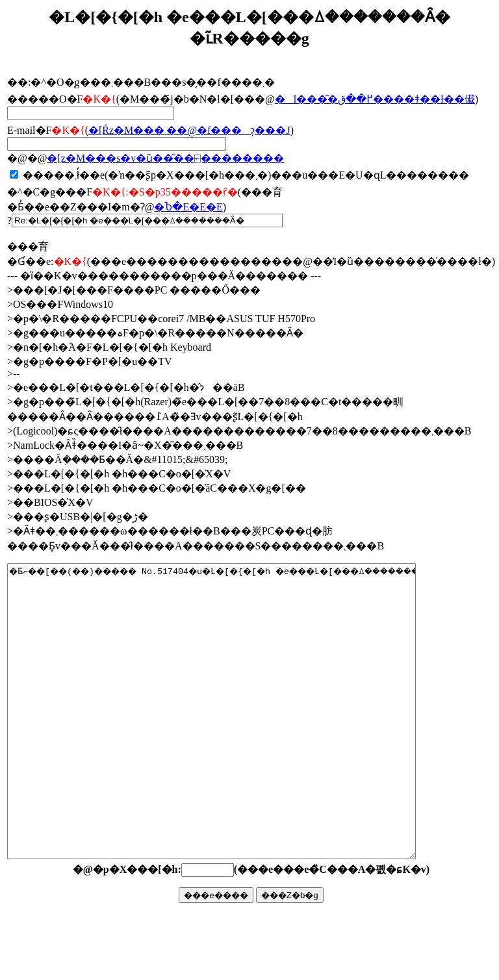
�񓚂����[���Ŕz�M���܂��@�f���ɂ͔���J (189, 130)
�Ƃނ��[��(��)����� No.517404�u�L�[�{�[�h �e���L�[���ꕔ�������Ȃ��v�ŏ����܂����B (236, 740)
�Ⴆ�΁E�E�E (188, 207)
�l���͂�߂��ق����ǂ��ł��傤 (375, 99)
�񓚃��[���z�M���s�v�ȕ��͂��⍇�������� (165, 158)
